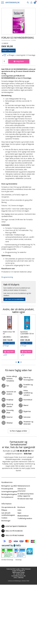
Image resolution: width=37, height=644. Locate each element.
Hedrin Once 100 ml (28, 333)
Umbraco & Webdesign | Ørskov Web (19, 581)
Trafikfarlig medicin (25, 518)
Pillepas (4, 510)
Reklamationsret (24, 486)
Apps (19, 513)
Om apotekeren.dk (9, 507)
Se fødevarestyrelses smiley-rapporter (26, 495)
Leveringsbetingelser (9, 491)
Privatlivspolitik (7, 489)
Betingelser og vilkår (9, 486)
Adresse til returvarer (22, 490)
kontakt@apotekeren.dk (14, 526)
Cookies (4, 518)
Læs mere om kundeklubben (14, 299)
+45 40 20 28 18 (23, 451)
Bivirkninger (6, 521)
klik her (28, 454)
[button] (2, 3)
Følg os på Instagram (13, 535)
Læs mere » (9, 338)
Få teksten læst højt (25, 499)
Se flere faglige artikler (18, 431)
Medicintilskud (23, 516)
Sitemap (18, 560)
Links (19, 510)
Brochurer (21, 507)
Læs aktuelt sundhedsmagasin (8, 514)
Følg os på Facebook (12, 531)
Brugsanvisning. (7, 277)
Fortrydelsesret (7, 497)
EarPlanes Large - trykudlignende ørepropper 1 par (11, 334)
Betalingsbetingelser (9, 494)
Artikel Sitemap (7, 560)
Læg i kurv (19, 61)
